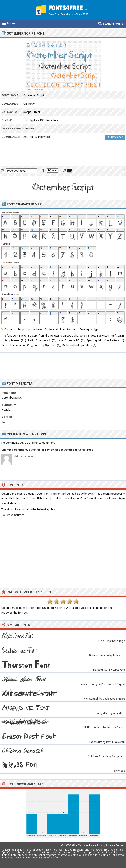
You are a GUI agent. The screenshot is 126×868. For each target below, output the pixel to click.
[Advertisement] (63, 154)
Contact (120, 845)
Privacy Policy (105, 845)
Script (27, 112)
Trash (37, 112)
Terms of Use (86, 845)
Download (115, 137)
